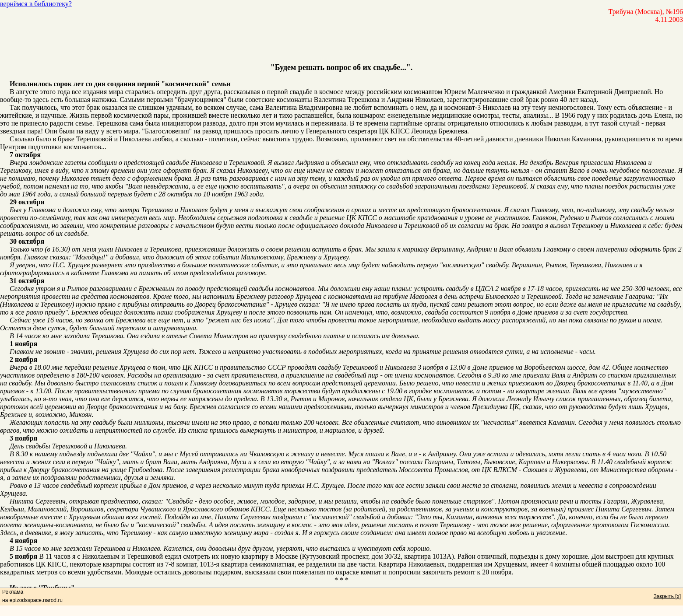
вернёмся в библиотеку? (36, 4)
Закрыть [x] (667, 596)
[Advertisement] (341, 43)
